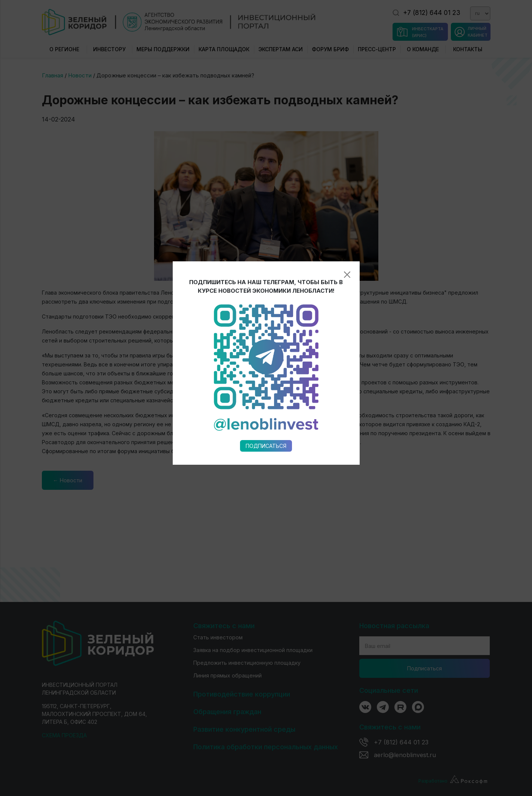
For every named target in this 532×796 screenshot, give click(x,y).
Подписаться (266, 355)
